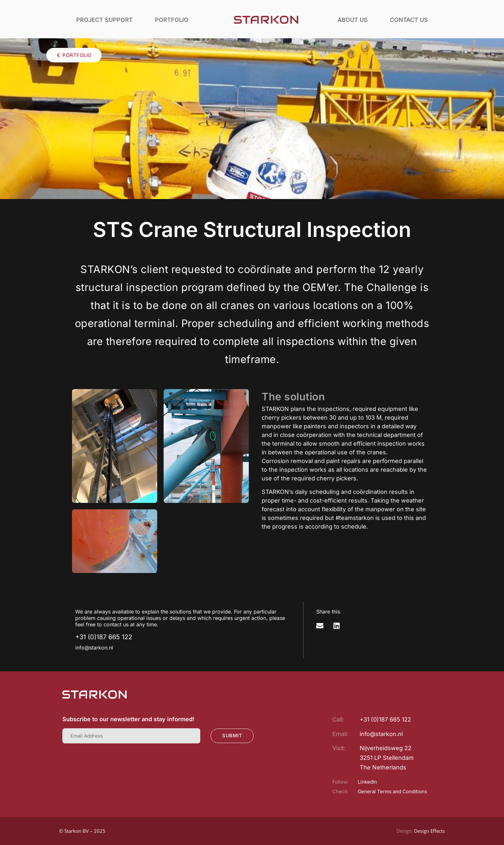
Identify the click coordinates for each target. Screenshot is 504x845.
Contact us (409, 20)
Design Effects (429, 831)
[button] (320, 626)
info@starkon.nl (94, 648)
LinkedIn (367, 782)
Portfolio (172, 20)
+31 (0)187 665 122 (104, 637)
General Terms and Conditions (392, 791)
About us (353, 20)
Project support (104, 20)
